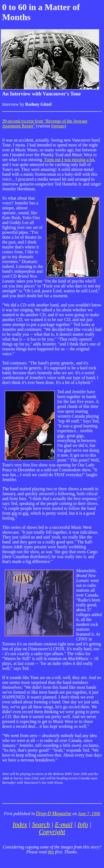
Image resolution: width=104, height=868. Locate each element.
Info (83, 824)
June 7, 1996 (89, 814)
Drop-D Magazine (53, 813)
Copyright (52, 832)
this (51, 852)
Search (41, 824)
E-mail (64, 824)
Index (20, 824)
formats (58, 126)
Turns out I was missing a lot (69, 160)
